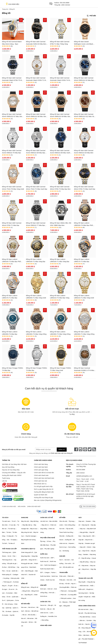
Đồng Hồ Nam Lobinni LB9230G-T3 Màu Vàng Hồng (36, 333)
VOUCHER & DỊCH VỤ (28, 549)
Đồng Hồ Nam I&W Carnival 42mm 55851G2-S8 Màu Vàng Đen (36, 115)
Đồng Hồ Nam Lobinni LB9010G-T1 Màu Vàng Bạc (60, 260)
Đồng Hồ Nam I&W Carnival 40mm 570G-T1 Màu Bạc (12, 224)
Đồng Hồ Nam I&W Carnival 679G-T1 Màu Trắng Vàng (60, 43)
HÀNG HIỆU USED (46, 625)
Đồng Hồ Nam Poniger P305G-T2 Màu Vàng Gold (61, 369)
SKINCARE (25, 518)
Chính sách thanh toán (41, 475)
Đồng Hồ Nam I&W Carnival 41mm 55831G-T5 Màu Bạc (12, 152)
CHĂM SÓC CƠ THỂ (46, 518)
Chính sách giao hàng (41, 470)
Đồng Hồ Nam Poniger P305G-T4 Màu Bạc (13, 369)
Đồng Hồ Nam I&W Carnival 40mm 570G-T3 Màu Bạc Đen (60, 188)
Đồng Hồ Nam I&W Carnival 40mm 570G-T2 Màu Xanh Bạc (85, 188)
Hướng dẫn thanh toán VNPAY (12, 475)
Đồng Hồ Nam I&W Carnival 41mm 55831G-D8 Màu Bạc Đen (36, 152)
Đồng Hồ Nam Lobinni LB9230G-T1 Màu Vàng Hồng (84, 333)
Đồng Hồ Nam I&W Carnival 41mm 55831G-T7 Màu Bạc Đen (36, 224)
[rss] (94, 449)
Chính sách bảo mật (40, 481)
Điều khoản (22, 507)
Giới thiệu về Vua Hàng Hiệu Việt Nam (14, 464)
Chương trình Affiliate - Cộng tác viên (14, 473)
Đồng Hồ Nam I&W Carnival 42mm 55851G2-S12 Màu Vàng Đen (85, 115)
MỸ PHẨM (62, 518)
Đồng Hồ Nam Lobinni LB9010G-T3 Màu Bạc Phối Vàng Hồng (11, 261)
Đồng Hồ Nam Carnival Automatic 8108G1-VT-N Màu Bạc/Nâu (84, 369)
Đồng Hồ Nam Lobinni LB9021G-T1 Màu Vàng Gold (84, 297)
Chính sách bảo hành (41, 467)
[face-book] (76, 449)
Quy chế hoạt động (8, 467)
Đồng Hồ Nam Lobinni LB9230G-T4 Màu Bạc (10, 333)
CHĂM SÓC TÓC (45, 602)
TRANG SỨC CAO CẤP (86, 578)
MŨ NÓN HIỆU (26, 604)
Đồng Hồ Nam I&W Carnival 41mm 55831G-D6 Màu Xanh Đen (60, 152)
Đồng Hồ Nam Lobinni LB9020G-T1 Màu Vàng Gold (36, 297)
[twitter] (90, 449)
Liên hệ (4, 481)
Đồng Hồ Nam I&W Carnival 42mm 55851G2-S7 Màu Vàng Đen (12, 115)
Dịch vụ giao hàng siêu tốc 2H (44, 489)
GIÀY (80, 518)
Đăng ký (62, 450)
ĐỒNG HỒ (24, 584)
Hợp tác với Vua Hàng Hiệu (11, 470)
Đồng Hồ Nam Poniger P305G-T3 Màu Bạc (37, 369)
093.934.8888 (65, 3)
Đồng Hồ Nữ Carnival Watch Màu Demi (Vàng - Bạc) (12, 43)
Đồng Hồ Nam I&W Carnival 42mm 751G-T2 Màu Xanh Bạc (37, 188)
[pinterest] (85, 449)
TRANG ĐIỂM (64, 572)
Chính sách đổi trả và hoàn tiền (44, 473)
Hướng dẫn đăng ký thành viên (44, 492)
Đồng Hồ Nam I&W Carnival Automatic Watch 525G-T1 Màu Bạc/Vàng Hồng (37, 79)
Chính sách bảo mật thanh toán (44, 478)
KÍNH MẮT (43, 585)
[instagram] (81, 449)
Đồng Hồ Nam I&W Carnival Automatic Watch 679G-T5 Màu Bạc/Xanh (13, 79)
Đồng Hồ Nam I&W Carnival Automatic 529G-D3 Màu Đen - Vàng (37, 43)
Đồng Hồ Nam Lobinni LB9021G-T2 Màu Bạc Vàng (60, 297)
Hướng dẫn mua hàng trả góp (43, 498)
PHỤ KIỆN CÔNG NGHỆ (48, 538)
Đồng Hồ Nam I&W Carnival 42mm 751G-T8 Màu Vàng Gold (13, 188)
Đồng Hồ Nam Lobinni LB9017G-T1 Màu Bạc (10, 297)
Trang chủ (5, 9)
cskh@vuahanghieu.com (84, 476)
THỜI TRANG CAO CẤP (9, 549)
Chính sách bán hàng (41, 464)
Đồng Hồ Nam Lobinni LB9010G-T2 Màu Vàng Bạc (36, 260)
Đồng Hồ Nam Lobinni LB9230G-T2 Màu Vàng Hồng (60, 333)
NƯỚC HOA (44, 554)
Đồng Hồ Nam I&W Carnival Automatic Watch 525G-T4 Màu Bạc (61, 79)
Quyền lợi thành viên (41, 495)
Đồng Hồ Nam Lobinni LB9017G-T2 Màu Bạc (82, 260)
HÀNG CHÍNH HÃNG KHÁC (87, 606)
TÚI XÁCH (5, 518)
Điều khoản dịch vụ (40, 484)
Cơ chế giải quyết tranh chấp (43, 486)
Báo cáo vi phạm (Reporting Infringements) (48, 500)
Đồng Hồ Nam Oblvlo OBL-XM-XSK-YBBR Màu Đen (61, 224)
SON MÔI (62, 556)
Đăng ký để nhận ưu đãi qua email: (14, 450)
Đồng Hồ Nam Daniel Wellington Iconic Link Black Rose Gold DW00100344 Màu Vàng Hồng (84, 43)
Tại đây (72, 414)
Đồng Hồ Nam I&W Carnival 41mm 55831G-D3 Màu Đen (84, 152)
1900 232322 (66, 5)
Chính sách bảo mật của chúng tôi (62, 453)
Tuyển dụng (6, 478)
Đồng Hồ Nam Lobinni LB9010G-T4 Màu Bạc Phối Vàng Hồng (83, 224)
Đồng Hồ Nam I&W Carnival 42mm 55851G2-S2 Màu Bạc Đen (84, 79)
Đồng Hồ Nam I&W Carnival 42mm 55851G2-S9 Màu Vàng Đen (60, 115)
